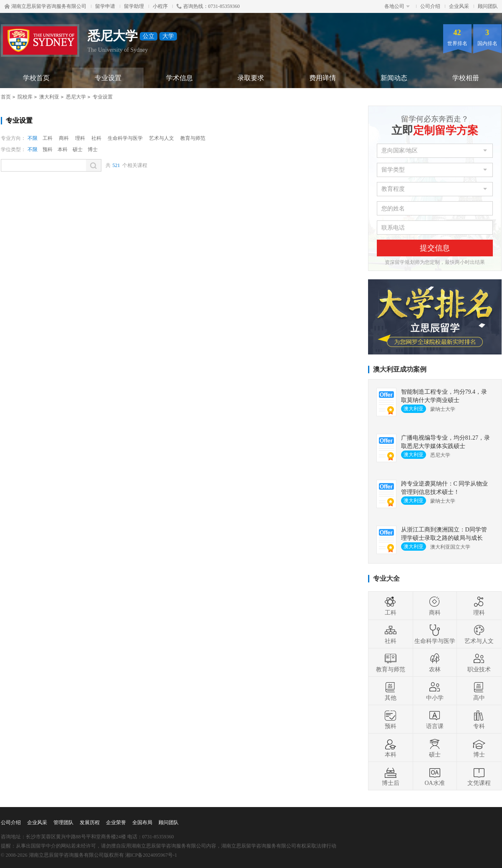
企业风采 (459, 6)
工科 (48, 138)
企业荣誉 (116, 822)
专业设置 (108, 78)
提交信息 (435, 248)
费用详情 (323, 78)
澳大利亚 (49, 97)
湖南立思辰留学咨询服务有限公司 (45, 6)
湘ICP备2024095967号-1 (151, 855)
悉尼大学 (76, 97)
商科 (64, 138)
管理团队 (63, 822)
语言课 (435, 719)
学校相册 (466, 78)
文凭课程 (479, 776)
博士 (93, 149)
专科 (479, 719)
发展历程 (90, 822)
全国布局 (142, 822)
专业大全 (386, 578)
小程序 (160, 6)
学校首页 (36, 78)
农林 (435, 663)
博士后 (391, 776)
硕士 (78, 149)
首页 (6, 97)
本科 (63, 149)
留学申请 (105, 6)
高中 (479, 691)
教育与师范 (193, 138)
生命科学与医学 (125, 138)
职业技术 (479, 663)
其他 (391, 691)
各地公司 (397, 6)
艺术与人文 (161, 138)
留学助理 (134, 6)
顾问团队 (488, 6)
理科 (80, 138)
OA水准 (434, 776)
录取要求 (251, 78)
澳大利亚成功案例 (400, 369)
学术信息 (179, 78)
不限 (33, 138)
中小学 (435, 691)
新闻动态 (394, 78)
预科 (48, 149)
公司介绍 (430, 6)
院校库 (25, 97)
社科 (96, 138)
